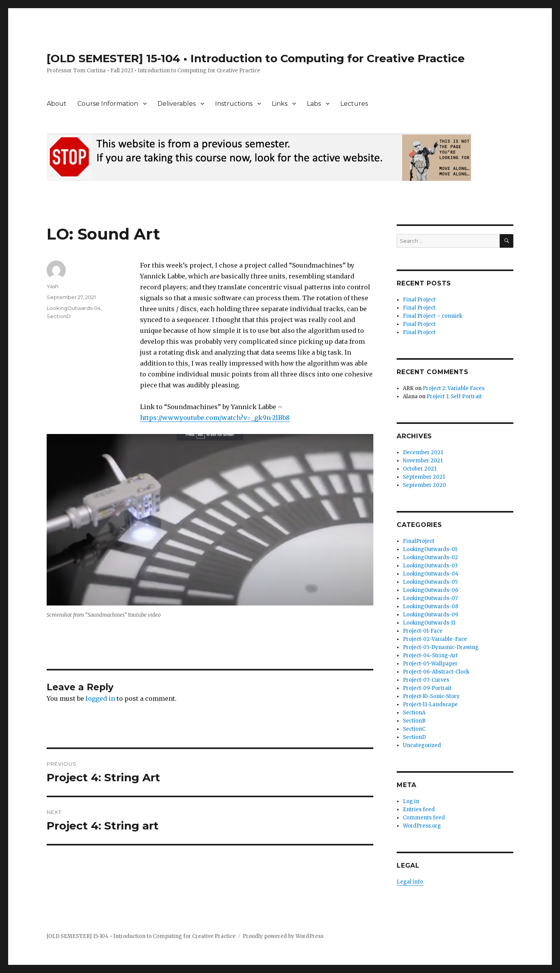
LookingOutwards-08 (430, 606)
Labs (314, 104)
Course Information (108, 104)
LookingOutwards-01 (430, 549)
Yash (52, 286)
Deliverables (177, 104)
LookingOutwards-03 (430, 566)
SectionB (414, 721)
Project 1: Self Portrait (454, 396)
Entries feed (419, 809)
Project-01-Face (423, 631)
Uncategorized (422, 745)
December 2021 (423, 452)
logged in (100, 698)
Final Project (419, 300)
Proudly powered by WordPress (283, 936)
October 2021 (420, 469)
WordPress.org (422, 826)
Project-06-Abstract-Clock (436, 672)
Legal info (410, 882)
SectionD (59, 316)
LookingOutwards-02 (430, 557)
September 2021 (424, 477)
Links (280, 104)
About (57, 104)
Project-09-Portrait (427, 688)
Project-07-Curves (426, 680)
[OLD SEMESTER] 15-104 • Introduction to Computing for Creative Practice (256, 58)
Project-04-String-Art (430, 655)
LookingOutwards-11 (429, 623)
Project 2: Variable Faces (454, 388)
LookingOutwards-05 (430, 582)
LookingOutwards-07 (430, 598)
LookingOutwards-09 (430, 615)
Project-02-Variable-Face (435, 639)
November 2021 (423, 461)
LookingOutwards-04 (74, 308)
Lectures (354, 104)
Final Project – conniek (433, 316)
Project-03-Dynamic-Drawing (441, 647)
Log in (411, 801)
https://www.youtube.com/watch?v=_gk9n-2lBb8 (215, 418)
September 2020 (424, 485)
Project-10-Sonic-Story (431, 696)
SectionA (414, 713)
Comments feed (424, 818)
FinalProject (419, 541)
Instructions (234, 104)
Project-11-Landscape (430, 704)
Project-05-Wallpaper (430, 664)
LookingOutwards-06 (430, 590)
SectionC (414, 729)
